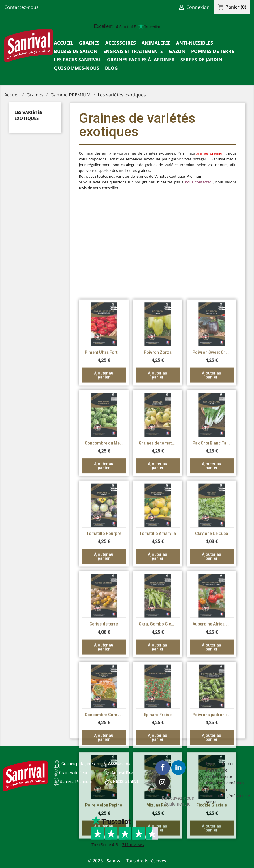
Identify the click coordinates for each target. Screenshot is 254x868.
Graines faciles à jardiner (141, 60)
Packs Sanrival (126, 781)
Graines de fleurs (74, 773)
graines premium (211, 156)
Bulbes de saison (76, 51)
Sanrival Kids (122, 772)
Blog (111, 68)
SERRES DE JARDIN (201, 60)
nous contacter (198, 184)
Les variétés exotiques (28, 115)
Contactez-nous (21, 7)
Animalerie (156, 43)
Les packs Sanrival (78, 60)
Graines (89, 43)
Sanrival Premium (76, 782)
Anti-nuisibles (195, 43)
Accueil (64, 43)
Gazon (177, 51)
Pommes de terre (213, 51)
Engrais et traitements (133, 51)
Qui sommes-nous (77, 68)
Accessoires (121, 43)
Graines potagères (78, 764)
